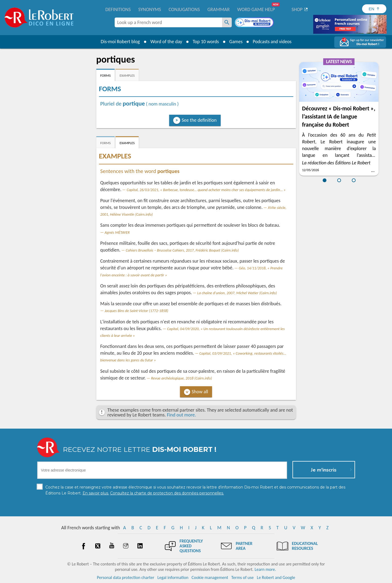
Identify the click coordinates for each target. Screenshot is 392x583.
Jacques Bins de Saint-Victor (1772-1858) (137, 311)
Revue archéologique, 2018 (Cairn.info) (182, 378)
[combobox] (168, 22)
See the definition (199, 120)
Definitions (118, 9)
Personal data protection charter (126, 577)
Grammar (219, 9)
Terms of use (242, 577)
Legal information (173, 577)
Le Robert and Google (276, 577)
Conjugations (184, 9)
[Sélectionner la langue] (374, 9)
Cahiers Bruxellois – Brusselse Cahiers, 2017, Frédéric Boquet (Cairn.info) (182, 250)
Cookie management (210, 577)
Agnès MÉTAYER (117, 232)
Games (235, 42)
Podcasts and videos (272, 42)
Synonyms (149, 9)
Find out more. (182, 415)
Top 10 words (205, 42)
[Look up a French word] (227, 22)
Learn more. (265, 569)
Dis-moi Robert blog (119, 42)
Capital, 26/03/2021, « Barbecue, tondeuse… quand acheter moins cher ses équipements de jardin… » (206, 190)
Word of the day (165, 42)
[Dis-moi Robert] (255, 23)
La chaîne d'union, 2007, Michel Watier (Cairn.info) (237, 293)
